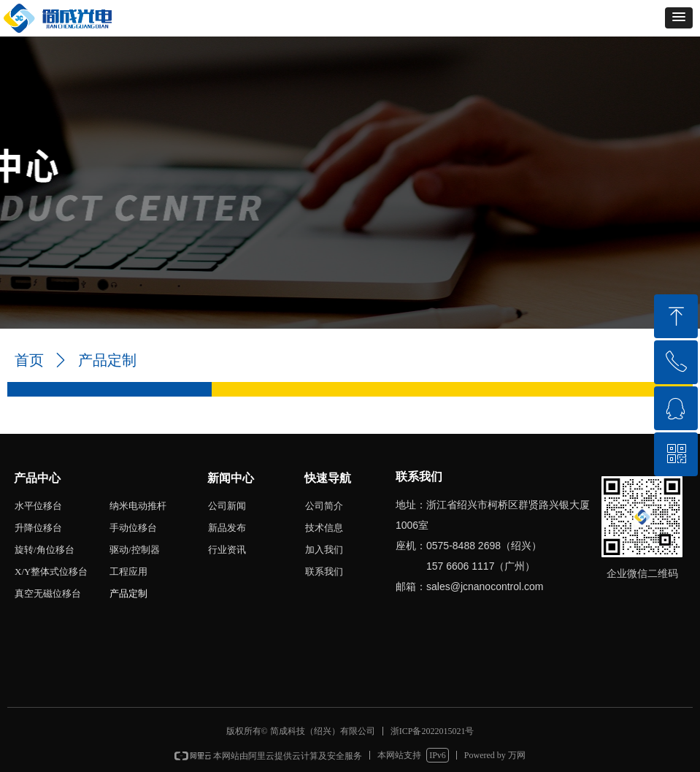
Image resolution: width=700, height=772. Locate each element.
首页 (29, 360)
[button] (679, 18)
